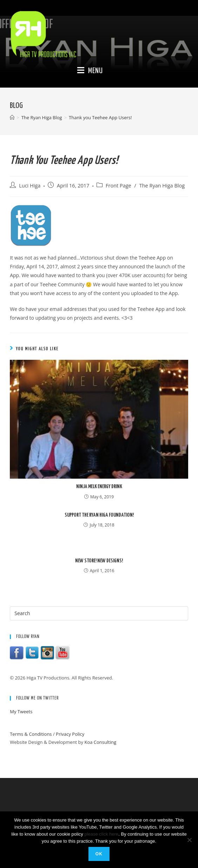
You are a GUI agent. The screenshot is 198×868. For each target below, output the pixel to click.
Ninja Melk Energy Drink (99, 487)
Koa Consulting (100, 742)
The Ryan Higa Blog (162, 186)
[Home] (12, 117)
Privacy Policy (70, 734)
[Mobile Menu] (90, 71)
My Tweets (21, 711)
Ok (99, 854)
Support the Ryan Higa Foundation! (99, 515)
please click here (101, 834)
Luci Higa (30, 186)
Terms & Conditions (31, 734)
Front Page (118, 186)
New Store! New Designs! (99, 561)
